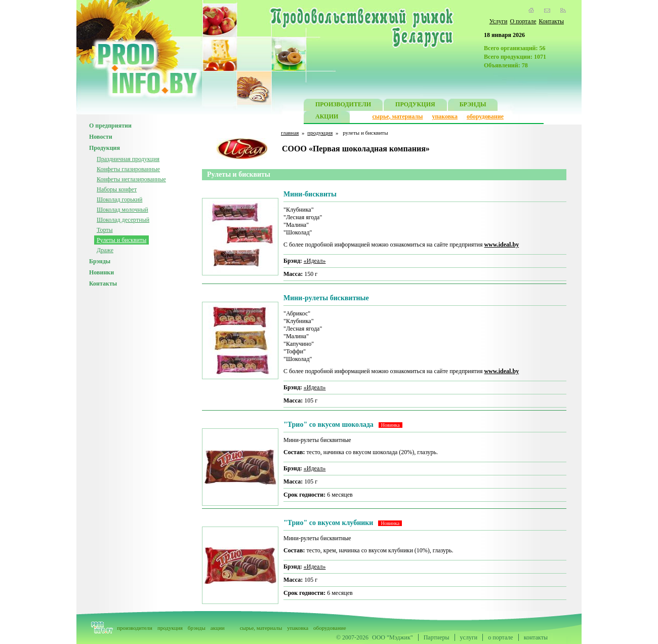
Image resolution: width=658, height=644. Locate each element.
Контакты (551, 21)
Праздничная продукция (128, 159)
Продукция (105, 148)
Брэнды (100, 261)
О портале (523, 21)
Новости (101, 137)
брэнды (197, 628)
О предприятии (110, 126)
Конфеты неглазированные (131, 179)
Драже (105, 250)
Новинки (101, 272)
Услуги (499, 21)
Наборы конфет (117, 189)
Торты (105, 230)
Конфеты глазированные (128, 169)
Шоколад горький (119, 199)
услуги (469, 637)
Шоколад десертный (123, 220)
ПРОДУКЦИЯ (415, 106)
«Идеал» (315, 261)
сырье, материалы (398, 116)
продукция (320, 133)
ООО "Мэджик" (393, 637)
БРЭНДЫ (473, 106)
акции (218, 628)
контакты (536, 637)
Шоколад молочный (122, 210)
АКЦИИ (327, 118)
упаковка (445, 116)
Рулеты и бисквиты (121, 240)
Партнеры (437, 637)
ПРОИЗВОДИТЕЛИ (343, 106)
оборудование (485, 116)
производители (135, 628)
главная (290, 133)
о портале (500, 637)
